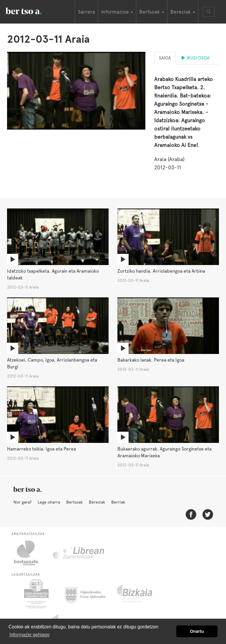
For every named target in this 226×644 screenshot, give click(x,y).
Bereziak (97, 502)
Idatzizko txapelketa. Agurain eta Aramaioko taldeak (53, 274)
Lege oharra (49, 502)
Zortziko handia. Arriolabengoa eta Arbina (161, 271)
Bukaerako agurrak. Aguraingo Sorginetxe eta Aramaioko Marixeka (164, 452)
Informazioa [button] (117, 12)
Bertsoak (74, 502)
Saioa (165, 58)
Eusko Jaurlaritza (36, 594)
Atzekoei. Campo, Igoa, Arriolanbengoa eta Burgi (52, 363)
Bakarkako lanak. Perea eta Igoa (151, 360)
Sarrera (87, 12)
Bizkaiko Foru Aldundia (141, 594)
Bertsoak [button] (152, 12)
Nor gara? (23, 502)
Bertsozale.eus (30, 553)
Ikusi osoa (195, 58)
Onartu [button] (197, 631)
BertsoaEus (32, 10)
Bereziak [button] (183, 12)
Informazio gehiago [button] (29, 635)
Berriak (118, 502)
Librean (79, 553)
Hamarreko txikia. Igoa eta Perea (41, 449)
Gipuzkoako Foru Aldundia (88, 594)
